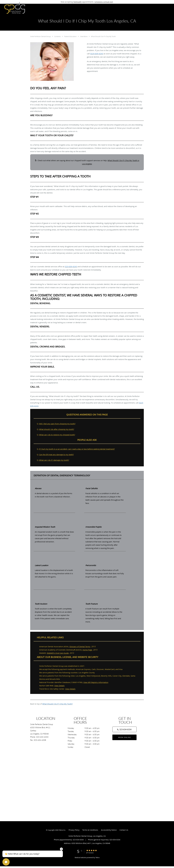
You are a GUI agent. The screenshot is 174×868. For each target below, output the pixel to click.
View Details (59, 686)
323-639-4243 (71, 267)
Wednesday (86, 734)
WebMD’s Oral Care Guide (58, 653)
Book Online (125, 737)
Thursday (86, 738)
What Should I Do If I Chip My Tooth (103, 36)
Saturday (86, 744)
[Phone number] (124, 729)
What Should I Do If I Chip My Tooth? (57, 704)
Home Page (87, 650)
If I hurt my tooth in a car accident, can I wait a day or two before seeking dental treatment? (77, 449)
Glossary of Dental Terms (80, 646)
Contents (58, 36)
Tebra (97, 857)
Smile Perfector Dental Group (41, 36)
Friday (86, 741)
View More (84, 36)
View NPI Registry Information (96, 682)
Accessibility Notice (109, 830)
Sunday (86, 747)
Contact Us (124, 830)
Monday (86, 728)
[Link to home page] (13, 8)
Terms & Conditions (90, 830)
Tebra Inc (62, 830)
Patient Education (71, 36)
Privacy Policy (74, 830)
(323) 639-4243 (97, 54)
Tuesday (86, 731)
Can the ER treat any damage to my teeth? (56, 455)
